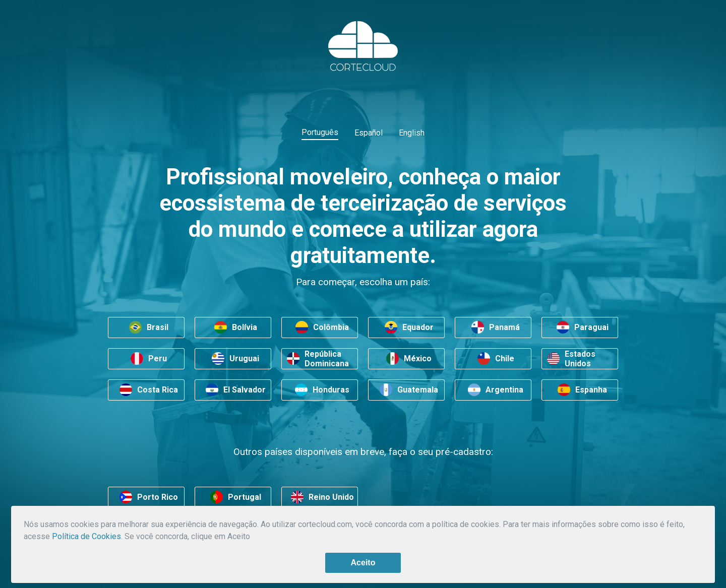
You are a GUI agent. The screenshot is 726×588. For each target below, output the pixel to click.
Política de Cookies (86, 536)
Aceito (363, 563)
